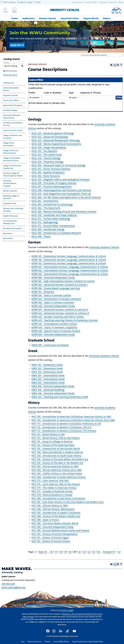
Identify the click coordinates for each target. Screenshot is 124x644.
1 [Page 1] (35, 552)
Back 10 (43, 552)
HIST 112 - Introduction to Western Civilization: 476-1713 (61, 427)
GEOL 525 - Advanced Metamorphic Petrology (56, 140)
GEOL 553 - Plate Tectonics (46, 176)
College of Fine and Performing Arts (11, 152)
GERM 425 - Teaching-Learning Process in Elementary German (65, 320)
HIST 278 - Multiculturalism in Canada (52, 495)
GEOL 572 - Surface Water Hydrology (51, 219)
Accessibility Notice (61, 642)
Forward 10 (109, 552)
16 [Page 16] (51, 552)
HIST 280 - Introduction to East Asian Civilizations (58, 498)
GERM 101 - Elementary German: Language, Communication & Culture (69, 256)
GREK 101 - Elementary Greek (47, 365)
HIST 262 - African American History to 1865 (55, 466)
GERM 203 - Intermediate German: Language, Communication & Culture (70, 274)
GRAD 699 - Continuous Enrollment (50, 345)
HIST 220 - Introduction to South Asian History (56, 456)
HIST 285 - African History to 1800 (50, 506)
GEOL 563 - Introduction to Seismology (52, 204)
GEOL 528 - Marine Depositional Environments (56, 144)
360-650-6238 (8, 584)
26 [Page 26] (99, 552)
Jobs (23, 642)
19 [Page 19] (65, 552)
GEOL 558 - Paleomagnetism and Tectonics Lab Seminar (61, 190)
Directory (113, 2)
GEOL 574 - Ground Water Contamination (53, 226)
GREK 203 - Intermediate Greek (48, 383)
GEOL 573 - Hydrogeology (45, 222)
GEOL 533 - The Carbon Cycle (47, 155)
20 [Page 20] (70, 552)
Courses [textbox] (7, 63)
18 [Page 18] (61, 552)
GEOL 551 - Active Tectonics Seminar (51, 169)
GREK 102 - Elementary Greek (47, 368)
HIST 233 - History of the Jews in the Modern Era (57, 463)
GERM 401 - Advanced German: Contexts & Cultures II (60, 310)
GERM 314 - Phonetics (43, 292)
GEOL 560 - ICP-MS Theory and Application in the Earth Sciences (66, 197)
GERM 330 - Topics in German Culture (51, 295)
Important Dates (70, 18)
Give (37, 2)
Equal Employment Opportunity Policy (88, 642)
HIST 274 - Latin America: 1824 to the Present (56, 484)
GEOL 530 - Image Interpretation (49, 147)
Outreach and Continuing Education (13, 210)
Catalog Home (9, 83)
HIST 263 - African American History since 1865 (57, 470)
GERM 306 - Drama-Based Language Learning (56, 288)
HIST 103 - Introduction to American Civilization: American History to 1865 (71, 417)
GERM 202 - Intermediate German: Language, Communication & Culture (70, 270)
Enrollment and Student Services (13, 124)
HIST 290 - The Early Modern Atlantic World (55, 523)
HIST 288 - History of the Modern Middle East (56, 516)
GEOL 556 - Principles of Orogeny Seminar (54, 183)
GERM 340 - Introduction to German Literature (56, 299)
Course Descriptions (11, 100)
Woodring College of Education (11, 197)
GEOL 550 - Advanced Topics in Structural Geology (58, 165)
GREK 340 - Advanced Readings (48, 390)
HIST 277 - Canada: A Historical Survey (52, 491)
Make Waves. (17, 569)
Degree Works (91, 18)
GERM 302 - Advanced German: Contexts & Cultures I (60, 285)
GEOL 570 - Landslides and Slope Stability (54, 215)
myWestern (78, 2)
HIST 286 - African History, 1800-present (53, 509)
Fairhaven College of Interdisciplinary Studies (13, 174)
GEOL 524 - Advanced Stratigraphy (50, 137)
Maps (121, 2)
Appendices (8, 233)
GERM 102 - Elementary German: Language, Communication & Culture (69, 260)
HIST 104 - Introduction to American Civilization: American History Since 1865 (73, 420)
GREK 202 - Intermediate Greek (48, 379)
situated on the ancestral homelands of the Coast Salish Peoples (62, 615)
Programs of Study (10, 95)
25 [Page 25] (94, 552)
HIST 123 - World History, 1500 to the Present (56, 438)
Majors (107, 18)
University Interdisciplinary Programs (10, 183)
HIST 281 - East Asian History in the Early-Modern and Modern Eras (68, 502)
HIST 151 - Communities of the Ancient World (56, 449)
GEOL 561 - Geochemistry (45, 201)
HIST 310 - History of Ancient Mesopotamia (54, 534)
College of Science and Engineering (12, 167)
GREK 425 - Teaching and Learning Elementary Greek (60, 397)
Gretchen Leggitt (67, 610)
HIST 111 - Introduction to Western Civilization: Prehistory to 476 (66, 424)
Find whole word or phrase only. (48, 103)
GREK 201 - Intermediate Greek (48, 375)
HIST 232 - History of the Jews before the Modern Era (60, 459)
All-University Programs (12, 228)
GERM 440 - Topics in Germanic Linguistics (54, 327)
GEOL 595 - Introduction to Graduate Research (56, 233)
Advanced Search (10, 75)
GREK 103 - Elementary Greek (47, 372)
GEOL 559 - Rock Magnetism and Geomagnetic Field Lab (61, 194)
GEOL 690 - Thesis (41, 236)
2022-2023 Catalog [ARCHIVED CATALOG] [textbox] (94, 55)
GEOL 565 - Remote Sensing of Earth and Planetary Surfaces (64, 212)
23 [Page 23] (84, 552)
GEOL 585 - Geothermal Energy (48, 229)
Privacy (48, 642)
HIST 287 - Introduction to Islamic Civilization (56, 513)
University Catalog (65, 10)
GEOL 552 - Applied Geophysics (48, 172)
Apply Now (16, 45)
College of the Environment (8, 144)
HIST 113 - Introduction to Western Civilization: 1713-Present (64, 431)
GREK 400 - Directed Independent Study (53, 393)
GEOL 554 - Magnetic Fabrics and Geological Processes (61, 180)
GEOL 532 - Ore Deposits (44, 151)
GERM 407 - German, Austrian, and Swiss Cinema (58, 317)
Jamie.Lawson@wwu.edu (14, 587)
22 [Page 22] (80, 552)
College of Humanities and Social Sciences (12, 159)
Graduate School (10, 203)
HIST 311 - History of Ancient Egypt (50, 538)
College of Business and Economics (12, 137)
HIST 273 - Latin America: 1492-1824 (50, 481)
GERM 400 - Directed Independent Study (53, 306)
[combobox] (102, 55)
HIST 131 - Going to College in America (52, 442)
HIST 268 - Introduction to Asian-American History (58, 477)
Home (15, 18)
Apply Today (25, 2)
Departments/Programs (13, 105)
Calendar (103, 2)
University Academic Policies (11, 89)
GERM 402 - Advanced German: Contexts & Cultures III (60, 313)
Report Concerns (35, 642)
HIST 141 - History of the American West (53, 445)
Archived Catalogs (10, 110)
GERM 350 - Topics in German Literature (53, 302)
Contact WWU (91, 2)
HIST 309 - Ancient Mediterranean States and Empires (60, 530)
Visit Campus (8, 2)
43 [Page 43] (119, 552)
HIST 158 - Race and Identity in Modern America (57, 452)
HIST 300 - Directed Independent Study (52, 527)
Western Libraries (10, 191)
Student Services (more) (13, 130)
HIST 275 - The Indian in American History (54, 488)
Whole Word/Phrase (11, 71)
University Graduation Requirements (12, 117)
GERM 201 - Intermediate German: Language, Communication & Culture (70, 267)
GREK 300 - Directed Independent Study (53, 386)
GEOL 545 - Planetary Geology (47, 162)
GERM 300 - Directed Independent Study (53, 278)
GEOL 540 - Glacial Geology (46, 158)
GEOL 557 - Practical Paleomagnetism (51, 187)
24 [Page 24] (89, 552)
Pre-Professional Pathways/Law (10, 222)
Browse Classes (48, 18)
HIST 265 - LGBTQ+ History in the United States (57, 474)
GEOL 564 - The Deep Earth (46, 208)
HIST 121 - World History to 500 (48, 434)
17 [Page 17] (56, 552)
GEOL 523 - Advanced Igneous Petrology (53, 133)
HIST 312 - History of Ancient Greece (51, 541)
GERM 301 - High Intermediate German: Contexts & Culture (63, 281)
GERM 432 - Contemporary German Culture (54, 324)
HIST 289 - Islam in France (45, 520)
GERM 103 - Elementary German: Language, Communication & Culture (69, 263)
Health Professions (11, 216)
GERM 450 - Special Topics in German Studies (56, 331)
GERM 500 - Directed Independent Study (53, 335)
